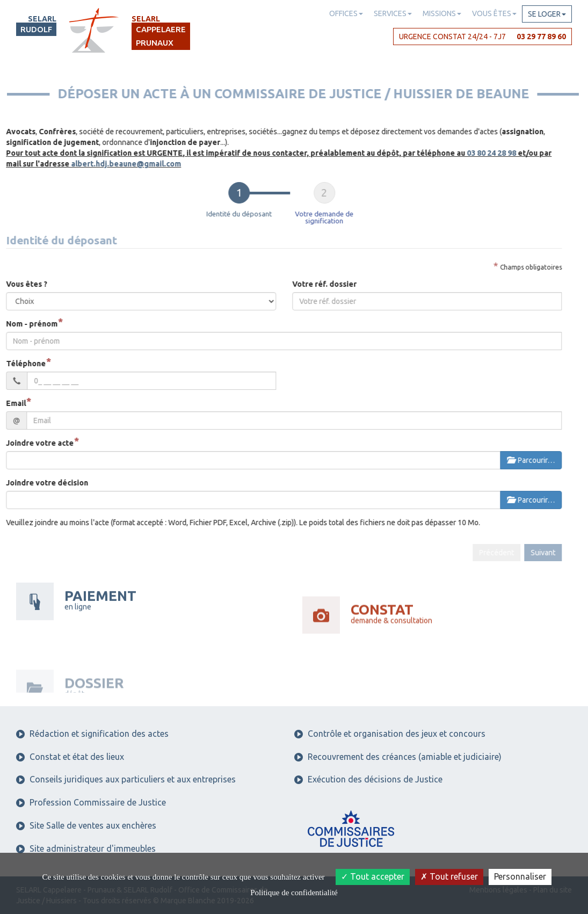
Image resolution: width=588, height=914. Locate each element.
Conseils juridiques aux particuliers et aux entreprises (126, 779)
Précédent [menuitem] (475, 553)
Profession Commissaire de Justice (91, 802)
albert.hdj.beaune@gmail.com (104, 164)
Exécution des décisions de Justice (368, 779)
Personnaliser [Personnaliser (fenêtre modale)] (520, 876)
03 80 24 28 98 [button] (470, 153)
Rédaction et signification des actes (92, 734)
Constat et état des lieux (70, 757)
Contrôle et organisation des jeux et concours (390, 734)
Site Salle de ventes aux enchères (86, 825)
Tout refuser (449, 876)
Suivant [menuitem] (521, 553)
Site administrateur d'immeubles (86, 848)
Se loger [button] (547, 14)
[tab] (217, 203)
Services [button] (393, 13)
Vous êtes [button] (494, 13)
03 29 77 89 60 (541, 37)
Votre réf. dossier (303, 284)
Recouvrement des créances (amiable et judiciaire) (398, 757)
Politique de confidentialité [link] (294, 893)
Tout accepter (373, 876)
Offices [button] (346, 13)
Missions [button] (442, 13)
